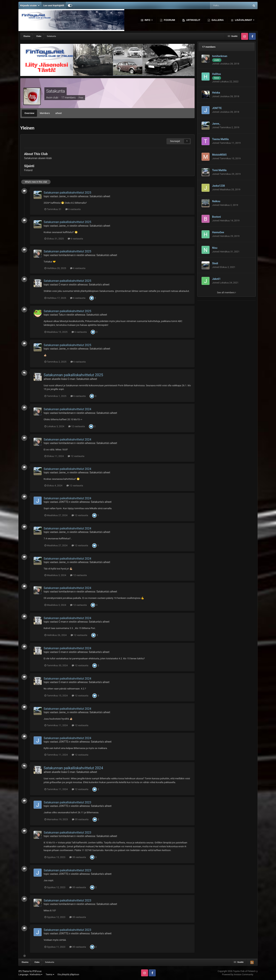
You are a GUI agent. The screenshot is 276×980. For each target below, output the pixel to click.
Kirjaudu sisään (30, 5)
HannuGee (218, 232)
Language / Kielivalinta (30, 975)
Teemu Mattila (220, 139)
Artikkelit (193, 20)
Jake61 (216, 279)
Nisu (215, 248)
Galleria (217, 20)
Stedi (215, 263)
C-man (62, 285)
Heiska (216, 93)
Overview (29, 113)
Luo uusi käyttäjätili (54, 5)
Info (147, 20)
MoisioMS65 (219, 155)
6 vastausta (73, 209)
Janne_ (63, 196)
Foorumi (169, 20)
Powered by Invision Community (238, 975)
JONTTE (63, 502)
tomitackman (66, 255)
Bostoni (216, 217)
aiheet (59, 113)
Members (45, 113)
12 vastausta (77, 426)
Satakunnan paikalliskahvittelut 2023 (67, 802)
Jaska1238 (218, 186)
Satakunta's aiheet (100, 196)
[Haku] (222, 5)
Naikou (216, 201)
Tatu (61, 315)
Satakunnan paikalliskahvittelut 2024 (67, 409)
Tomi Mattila (219, 170)
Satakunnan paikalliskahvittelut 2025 (67, 193)
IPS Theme (24, 971)
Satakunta (55, 91)
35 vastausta (80, 819)
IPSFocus (37, 971)
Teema (50, 975)
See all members (227, 292)
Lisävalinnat (243, 20)
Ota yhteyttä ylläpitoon (68, 975)
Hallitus (216, 74)
